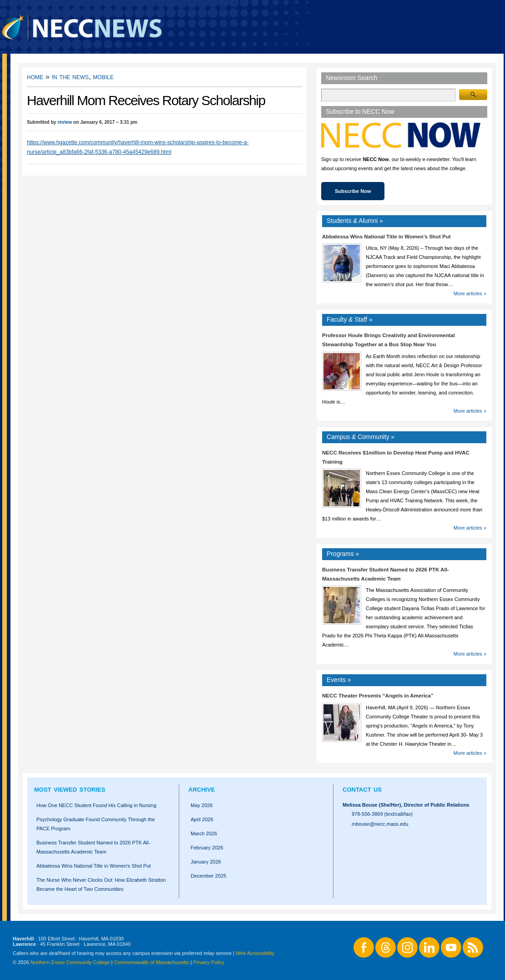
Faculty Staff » (350, 320)
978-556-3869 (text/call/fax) (382, 814)
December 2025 (208, 876)
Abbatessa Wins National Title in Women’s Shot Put (386, 237)
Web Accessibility (255, 953)
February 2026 (207, 848)
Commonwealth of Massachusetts (152, 962)
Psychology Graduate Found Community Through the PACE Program (96, 824)
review (65, 122)
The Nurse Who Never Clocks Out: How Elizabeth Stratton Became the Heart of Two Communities (101, 884)
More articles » (470, 293)
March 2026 (204, 834)
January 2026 (206, 862)
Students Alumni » (355, 221)
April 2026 (202, 819)
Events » (339, 680)
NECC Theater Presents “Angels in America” (378, 696)
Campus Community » (361, 437)
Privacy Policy (209, 962)
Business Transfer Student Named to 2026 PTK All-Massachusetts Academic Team (93, 847)
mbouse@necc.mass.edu (380, 824)
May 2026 (202, 805)
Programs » (343, 554)
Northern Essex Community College (70, 962)
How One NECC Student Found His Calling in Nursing (96, 805)
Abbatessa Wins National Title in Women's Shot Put (93, 866)
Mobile (103, 77)
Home (35, 77)
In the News (70, 77)
